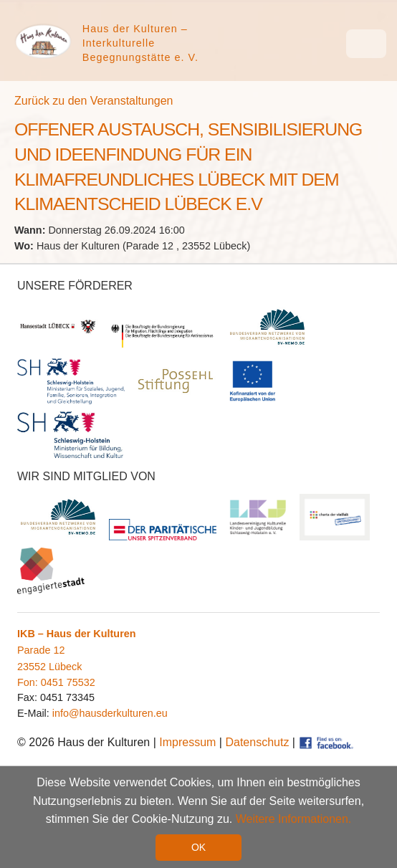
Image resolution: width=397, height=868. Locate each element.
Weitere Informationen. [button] (294, 820)
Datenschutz (257, 742)
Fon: (29, 682)
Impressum (187, 742)
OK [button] (198, 848)
